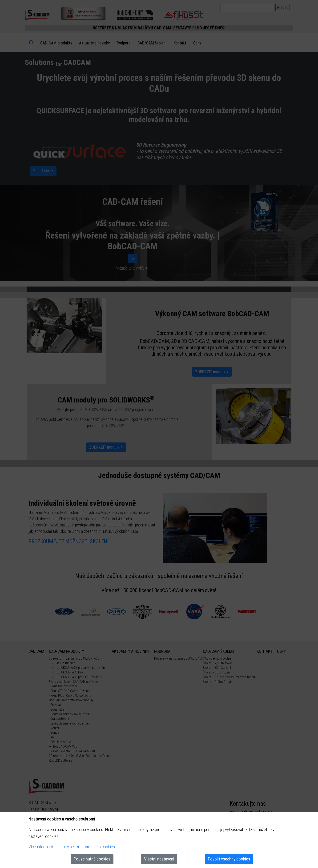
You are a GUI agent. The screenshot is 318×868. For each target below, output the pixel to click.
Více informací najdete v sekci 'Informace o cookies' (72, 847)
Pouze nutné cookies (92, 859)
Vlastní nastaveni (159, 859)
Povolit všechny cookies (229, 859)
